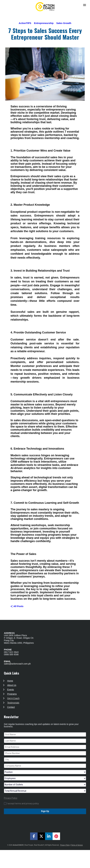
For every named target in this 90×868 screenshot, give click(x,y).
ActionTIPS (25, 23)
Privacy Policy (11, 798)
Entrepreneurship (44, 23)
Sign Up (45, 811)
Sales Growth (64, 23)
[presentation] (45, 821)
